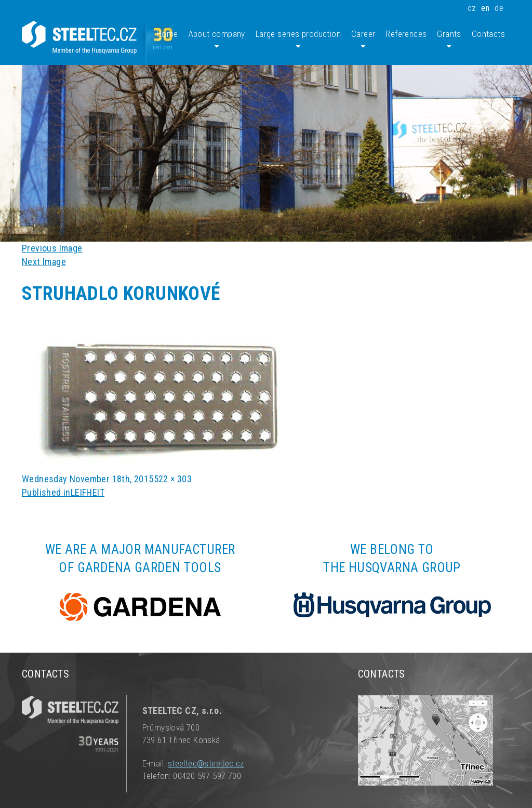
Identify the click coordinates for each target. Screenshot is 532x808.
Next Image (44, 262)
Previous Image (52, 248)
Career (363, 40)
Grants (449, 40)
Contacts (488, 34)
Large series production (298, 40)
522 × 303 (173, 479)
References (406, 34)
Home (167, 34)
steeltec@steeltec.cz (206, 763)
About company (217, 40)
